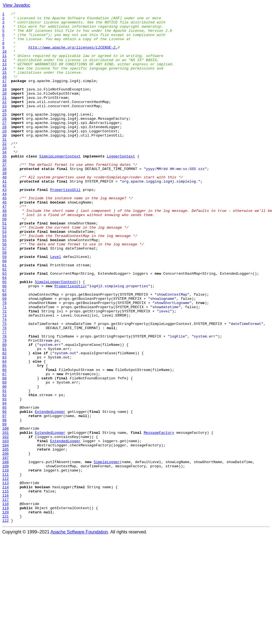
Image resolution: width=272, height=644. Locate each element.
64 (4, 331)
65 (4, 336)
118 (5, 602)
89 (4, 457)
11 (4, 65)
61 (4, 316)
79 (4, 406)
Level (56, 306)
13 (4, 75)
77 (4, 396)
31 (4, 165)
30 (4, 160)
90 (4, 462)
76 (4, 391)
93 (4, 477)
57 (4, 296)
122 (5, 623)
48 (4, 251)
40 (4, 210)
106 (5, 542)
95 (4, 487)
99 (4, 507)
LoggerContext (121, 185)
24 (4, 130)
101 (5, 517)
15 (4, 85)
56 (4, 291)
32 (4, 170)
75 (4, 386)
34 (4, 180)
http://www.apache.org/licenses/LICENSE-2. (73, 55)
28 (4, 150)
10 (4, 60)
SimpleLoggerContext (60, 185)
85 (4, 437)
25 (4, 135)
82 (4, 422)
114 (5, 582)
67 (4, 346)
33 (4, 175)
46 (4, 241)
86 (4, 442)
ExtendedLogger (50, 492)
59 (4, 306)
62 (4, 321)
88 (4, 452)
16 (4, 90)
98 (4, 502)
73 (4, 376)
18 (4, 100)
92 (4, 472)
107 (5, 547)
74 (4, 381)
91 (4, 467)
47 (4, 246)
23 (4, 125)
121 (5, 617)
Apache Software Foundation (79, 634)
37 (4, 195)
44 (4, 231)
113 (5, 577)
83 (4, 427)
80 (4, 411)
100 (5, 512)
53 (4, 276)
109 (5, 557)
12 (4, 70)
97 (4, 497)
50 (4, 261)
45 (4, 236)
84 (4, 432)
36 (4, 190)
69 (4, 356)
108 (5, 552)
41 (4, 216)
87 (4, 447)
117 (5, 597)
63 (4, 326)
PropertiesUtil (65, 226)
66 (4, 341)
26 (4, 140)
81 (4, 416)
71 (4, 366)
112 (5, 572)
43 (4, 226)
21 (4, 115)
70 (4, 361)
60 (4, 311)
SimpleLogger (107, 552)
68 (4, 351)
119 (5, 607)
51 (4, 266)
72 (4, 371)
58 (4, 301)
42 (4, 221)
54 (4, 281)
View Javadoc (16, 5)
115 (5, 587)
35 (4, 185)
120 (5, 612)
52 (4, 271)
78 (4, 401)
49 (4, 256)
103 (5, 527)
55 (4, 286)
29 (4, 155)
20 (4, 110)
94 (4, 482)
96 (4, 492)
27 (4, 145)
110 (5, 562)
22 (4, 120)
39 (4, 205)
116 (5, 592)
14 (4, 80)
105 (5, 537)
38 (4, 200)
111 (5, 567)
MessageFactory (159, 517)
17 (4, 95)
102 (5, 522)
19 (4, 105)
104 (5, 532)
